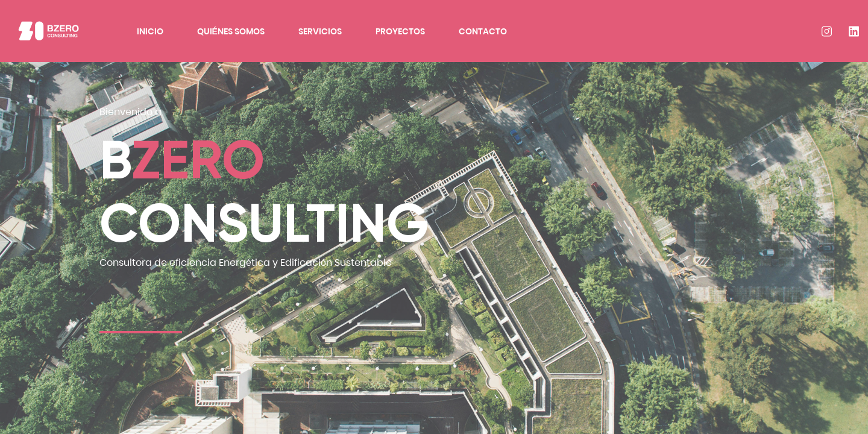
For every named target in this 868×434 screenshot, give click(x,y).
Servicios (320, 31)
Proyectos (400, 31)
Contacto (483, 31)
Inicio (150, 31)
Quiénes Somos (231, 31)
